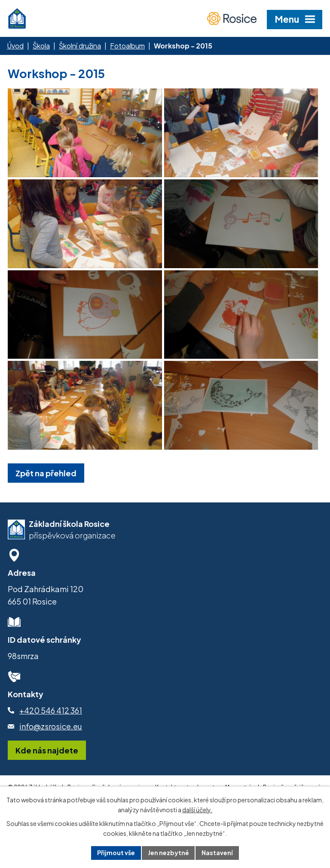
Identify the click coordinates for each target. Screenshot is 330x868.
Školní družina (80, 46)
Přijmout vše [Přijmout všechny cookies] (116, 853)
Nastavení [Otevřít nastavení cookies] (218, 853)
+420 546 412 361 (51, 733)
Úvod (15, 46)
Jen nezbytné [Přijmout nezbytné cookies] (168, 853)
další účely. (197, 810)
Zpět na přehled (46, 496)
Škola (41, 46)
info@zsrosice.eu (51, 749)
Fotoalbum (127, 46)
